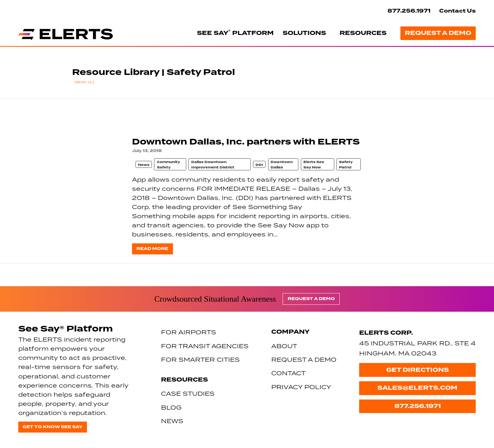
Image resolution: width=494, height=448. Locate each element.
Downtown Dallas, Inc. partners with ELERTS (246, 142)
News (144, 165)
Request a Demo (438, 33)
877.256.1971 (409, 11)
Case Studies (188, 393)
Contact (288, 373)
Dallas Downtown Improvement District (213, 164)
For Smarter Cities (200, 359)
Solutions (304, 33)
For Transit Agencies (205, 346)
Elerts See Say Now (314, 164)
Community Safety (168, 164)
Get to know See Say (53, 427)
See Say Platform (235, 33)
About (284, 346)
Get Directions (418, 370)
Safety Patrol (346, 164)
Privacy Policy (301, 387)
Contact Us (457, 11)
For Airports (189, 332)
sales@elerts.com (417, 388)
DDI (259, 165)
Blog (171, 407)
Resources (363, 33)
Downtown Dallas (282, 164)
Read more (152, 249)
